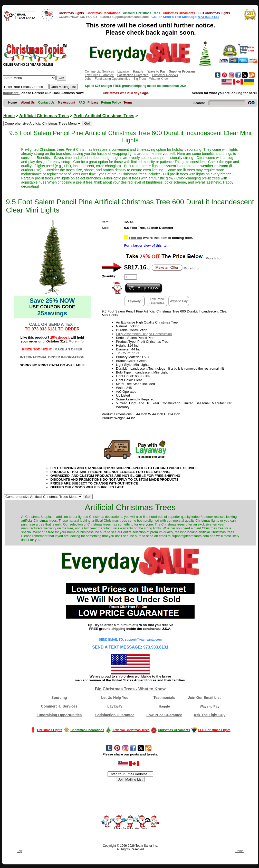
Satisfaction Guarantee (133, 75)
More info (76, 341)
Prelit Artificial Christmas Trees (104, 116)
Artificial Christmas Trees (44, 116)
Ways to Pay (209, 706)
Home (9, 116)
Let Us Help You (115, 698)
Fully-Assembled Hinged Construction (144, 334)
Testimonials (164, 698)
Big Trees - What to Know (151, 79)
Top (19, 851)
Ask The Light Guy (210, 715)
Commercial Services (99, 72)
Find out (135, 238)
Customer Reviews (165, 75)
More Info (213, 258)
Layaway (123, 72)
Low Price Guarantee (99, 75)
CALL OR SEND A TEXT (52, 324)
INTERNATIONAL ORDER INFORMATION (52, 357)
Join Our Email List (204, 698)
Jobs (88, 79)
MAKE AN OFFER (69, 349)
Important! (11, 93)
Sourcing (59, 698)
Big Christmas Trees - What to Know (130, 689)
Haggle (164, 706)
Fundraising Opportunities (112, 79)
